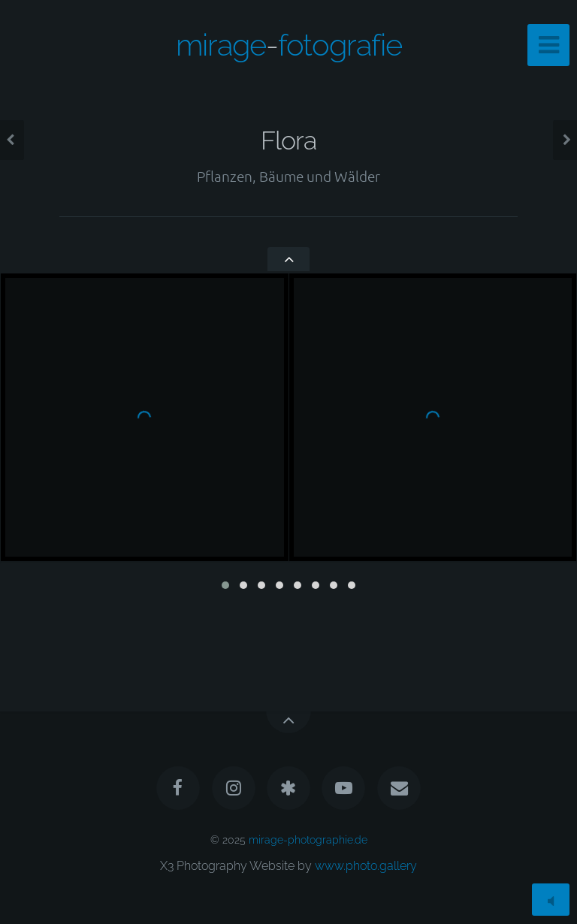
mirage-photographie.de (308, 839)
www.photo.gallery (366, 866)
